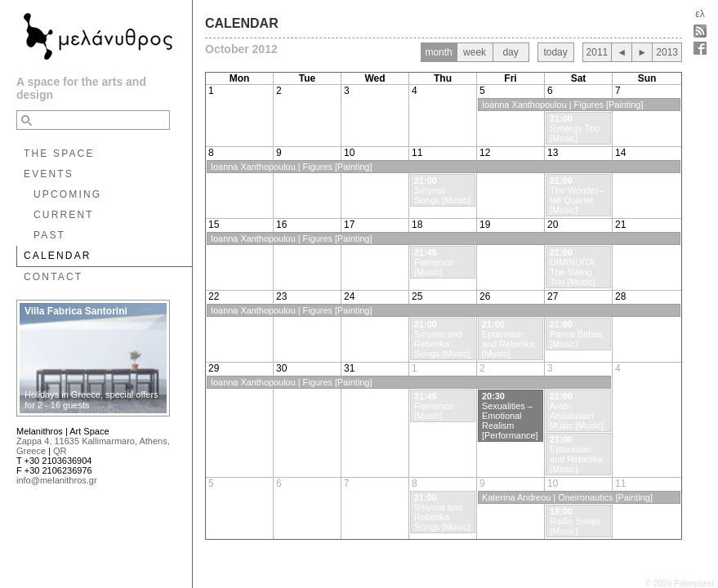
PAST (49, 235)
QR (60, 451)
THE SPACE (59, 154)
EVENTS (49, 174)
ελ (700, 14)
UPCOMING (67, 194)
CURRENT (64, 215)
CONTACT (53, 277)
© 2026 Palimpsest (680, 584)
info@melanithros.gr (57, 480)
